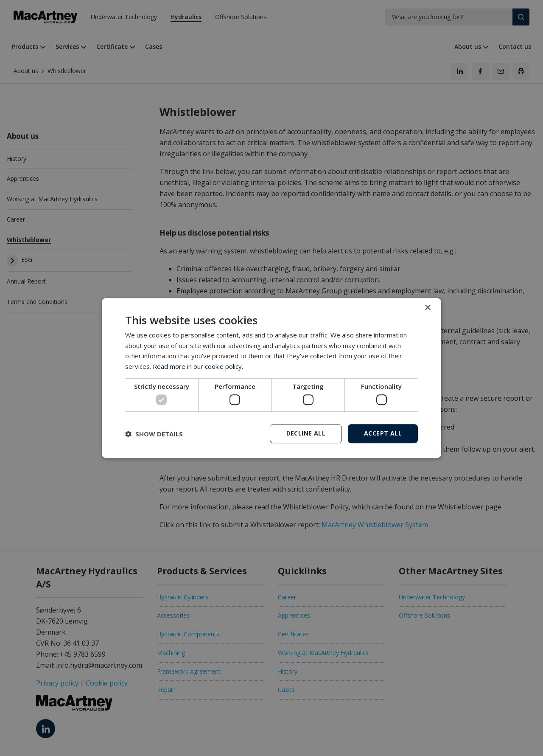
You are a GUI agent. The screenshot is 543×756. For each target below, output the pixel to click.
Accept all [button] (383, 433)
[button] (154, 434)
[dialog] (271, 378)
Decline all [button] (306, 433)
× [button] (427, 308)
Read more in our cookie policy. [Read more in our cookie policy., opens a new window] (198, 366)
